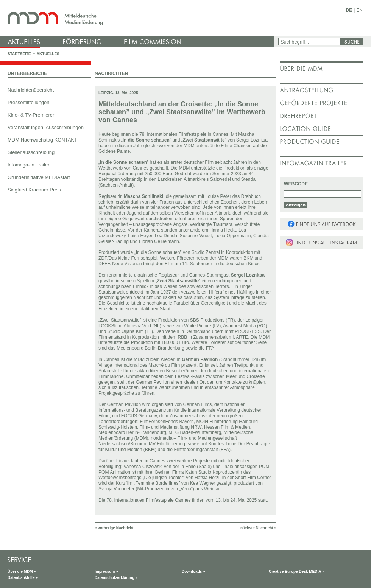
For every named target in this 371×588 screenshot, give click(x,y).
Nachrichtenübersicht (31, 90)
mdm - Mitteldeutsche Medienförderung (138, 18)
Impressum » (106, 572)
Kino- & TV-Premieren (31, 115)
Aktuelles (48, 54)
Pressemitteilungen (29, 102)
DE (349, 10)
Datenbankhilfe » (23, 578)
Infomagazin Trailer (29, 165)
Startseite (19, 54)
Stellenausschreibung (31, 152)
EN (359, 10)
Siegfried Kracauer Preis (34, 190)
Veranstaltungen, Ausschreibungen (46, 127)
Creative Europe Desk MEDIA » (296, 572)
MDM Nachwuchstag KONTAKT (42, 140)
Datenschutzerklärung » (116, 578)
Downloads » (193, 572)
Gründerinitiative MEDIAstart (39, 177)
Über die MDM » (22, 572)
